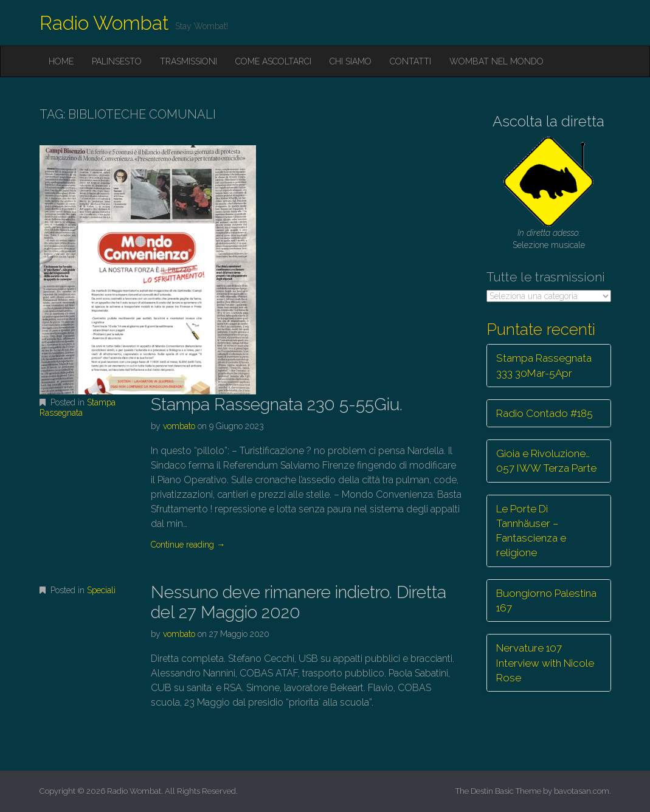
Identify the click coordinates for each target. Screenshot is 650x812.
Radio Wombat (104, 23)
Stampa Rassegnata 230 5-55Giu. (277, 404)
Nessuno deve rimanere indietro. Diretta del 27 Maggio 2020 (299, 603)
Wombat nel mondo (496, 61)
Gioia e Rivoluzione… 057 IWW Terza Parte (546, 461)
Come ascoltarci (273, 61)
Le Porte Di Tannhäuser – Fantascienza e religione (531, 531)
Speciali (101, 590)
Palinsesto (117, 61)
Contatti (410, 61)
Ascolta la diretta (548, 121)
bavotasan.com (582, 791)
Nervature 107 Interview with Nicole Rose (545, 663)
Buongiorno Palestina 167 (546, 600)
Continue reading (188, 545)
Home (61, 61)
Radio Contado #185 (545, 413)
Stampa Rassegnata (78, 408)
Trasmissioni (188, 61)
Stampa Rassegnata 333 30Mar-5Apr (544, 365)
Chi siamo (351, 61)
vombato (179, 426)
